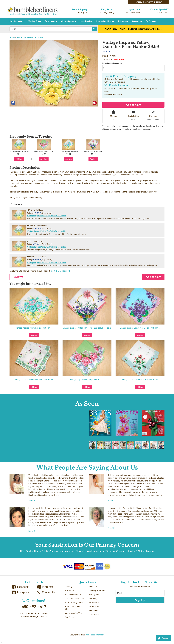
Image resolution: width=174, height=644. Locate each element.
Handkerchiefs (17, 21)
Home (12, 38)
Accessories (137, 21)
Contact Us (46, 592)
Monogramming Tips (73, 613)
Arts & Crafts (70, 590)
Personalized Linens (105, 21)
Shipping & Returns (97, 590)
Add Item (19, 159)
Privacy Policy (95, 594)
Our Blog (68, 586)
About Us (93, 586)
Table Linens (51, 21)
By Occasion (151, 21)
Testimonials (94, 602)
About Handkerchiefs (73, 594)
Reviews (18, 277)
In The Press (94, 606)
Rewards (163, 638)
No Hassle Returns (116, 85)
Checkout (158, 2)
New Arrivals (94, 614)
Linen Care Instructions (74, 598)
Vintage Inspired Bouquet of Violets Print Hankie (140, 328)
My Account (139, 2)
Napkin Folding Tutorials (75, 602)
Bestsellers (93, 610)
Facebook (20, 587)
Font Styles (69, 617)
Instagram (21, 592)
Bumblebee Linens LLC (95, 635)
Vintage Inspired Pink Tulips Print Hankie (87, 380)
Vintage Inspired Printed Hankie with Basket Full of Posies (87, 328)
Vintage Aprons (68, 21)
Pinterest (45, 587)
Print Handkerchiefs (25, 38)
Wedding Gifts (34, 21)
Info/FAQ (93, 598)
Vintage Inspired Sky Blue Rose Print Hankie (140, 380)
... (60, 271)
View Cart (149, 2)
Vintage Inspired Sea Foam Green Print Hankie (34, 380)
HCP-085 (39, 38)
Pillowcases (123, 21)
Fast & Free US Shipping (120, 76)
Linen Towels (86, 21)
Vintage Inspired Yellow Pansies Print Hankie (34, 328)
